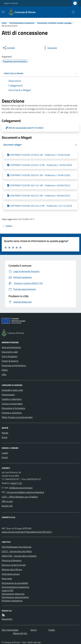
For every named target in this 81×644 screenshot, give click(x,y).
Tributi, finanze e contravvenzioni (17, 417)
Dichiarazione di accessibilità (15, 583)
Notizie (5, 433)
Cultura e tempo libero (12, 404)
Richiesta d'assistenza (12, 601)
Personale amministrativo (14, 365)
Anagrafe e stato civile (12, 390)
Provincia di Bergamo (12, 560)
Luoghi (5, 453)
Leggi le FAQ (8, 590)
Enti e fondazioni (10, 356)
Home (4, 23)
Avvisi (4, 437)
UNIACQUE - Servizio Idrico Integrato (19, 556)
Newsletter (7, 619)
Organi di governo (10, 361)
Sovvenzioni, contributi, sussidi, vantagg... (55, 23)
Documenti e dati (10, 352)
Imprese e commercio (12, 413)
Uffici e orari (7, 501)
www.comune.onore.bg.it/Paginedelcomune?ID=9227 (27, 532)
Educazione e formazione (13, 408)
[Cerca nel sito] (72, 12)
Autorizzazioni (8, 395)
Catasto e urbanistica (12, 399)
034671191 (16, 483)
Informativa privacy (11, 574)
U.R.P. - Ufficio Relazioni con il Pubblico (20, 497)
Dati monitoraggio (10, 630)
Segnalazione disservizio (13, 594)
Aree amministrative (11, 347)
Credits (52, 630)
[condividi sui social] (9, 48)
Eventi (5, 457)
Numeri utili (7, 506)
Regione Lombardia (11, 3)
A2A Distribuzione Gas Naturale (17, 547)
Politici (5, 370)
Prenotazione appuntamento (15, 597)
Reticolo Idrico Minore (12, 569)
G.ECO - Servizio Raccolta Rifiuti (17, 551)
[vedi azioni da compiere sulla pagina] (50, 48)
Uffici (4, 374)
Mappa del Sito (20, 633)
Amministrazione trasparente (22, 23)
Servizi (33, 630)
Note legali (7, 578)
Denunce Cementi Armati (14, 565)
